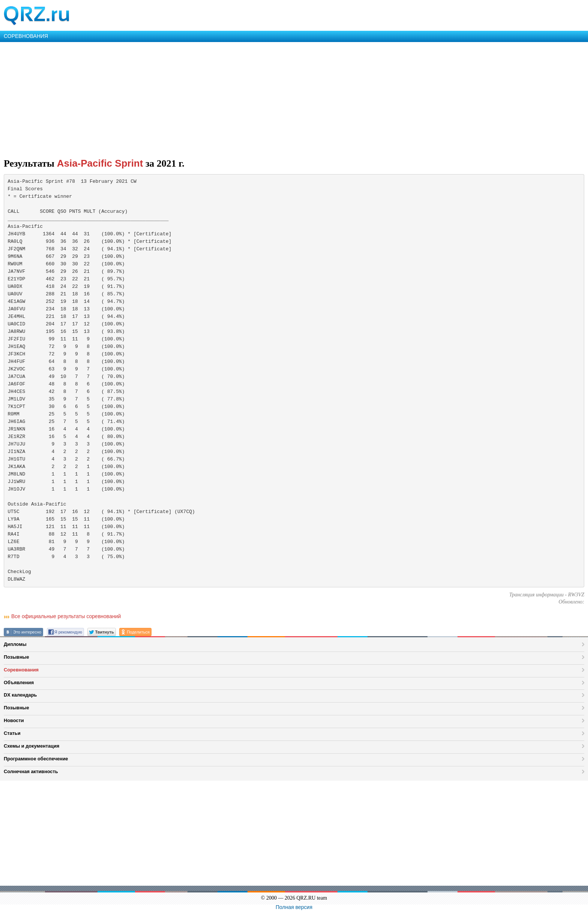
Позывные (16, 657)
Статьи (12, 733)
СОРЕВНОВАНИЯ (26, 36)
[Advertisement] (225, 98)
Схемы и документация (31, 746)
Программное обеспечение (36, 759)
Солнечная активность (31, 771)
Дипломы (15, 644)
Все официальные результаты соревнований (66, 616)
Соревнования (21, 670)
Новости (14, 720)
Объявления (19, 682)
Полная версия (294, 907)
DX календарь (20, 695)
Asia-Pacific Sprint (100, 163)
